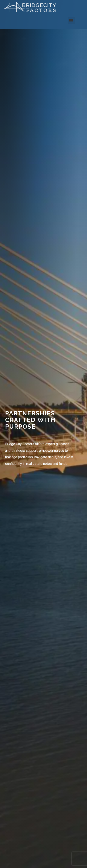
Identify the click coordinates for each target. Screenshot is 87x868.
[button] (71, 20)
